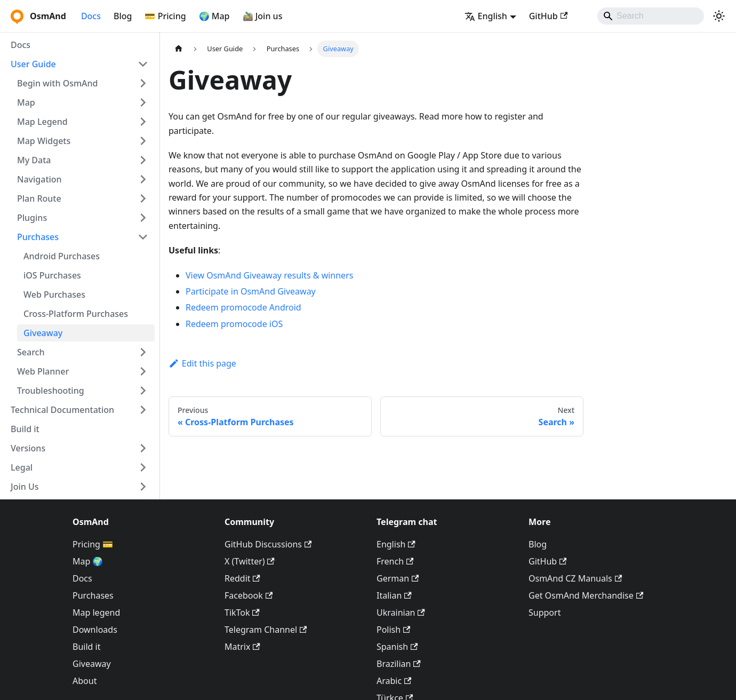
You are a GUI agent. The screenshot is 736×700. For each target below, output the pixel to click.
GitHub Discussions (268, 544)
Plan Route (39, 198)
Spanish (397, 647)
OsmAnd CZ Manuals (575, 578)
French (395, 561)
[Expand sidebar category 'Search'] (143, 352)
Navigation (39, 179)
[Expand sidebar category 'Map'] (143, 102)
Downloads (95, 630)
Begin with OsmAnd (58, 83)
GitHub (548, 16)
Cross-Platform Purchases (76, 314)
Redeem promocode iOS (234, 324)
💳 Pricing (165, 16)
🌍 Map (214, 16)
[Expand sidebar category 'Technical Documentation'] (143, 410)
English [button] (486, 16)
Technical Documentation (62, 410)
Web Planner (43, 371)
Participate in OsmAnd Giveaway (251, 291)
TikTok (242, 612)
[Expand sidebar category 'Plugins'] (143, 218)
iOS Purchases (52, 275)
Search (31, 352)
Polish (393, 630)
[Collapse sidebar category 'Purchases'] (143, 237)
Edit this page (202, 363)
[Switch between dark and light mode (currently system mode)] (719, 16)
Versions (28, 448)
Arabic (394, 681)
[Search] (651, 16)
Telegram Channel (266, 630)
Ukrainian (401, 612)
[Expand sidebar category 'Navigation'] (143, 179)
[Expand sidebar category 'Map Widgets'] (143, 141)
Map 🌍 (88, 561)
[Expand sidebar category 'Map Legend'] (143, 122)
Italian (394, 595)
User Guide (33, 64)
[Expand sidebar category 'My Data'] (143, 160)
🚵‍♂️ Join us (263, 16)
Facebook (249, 595)
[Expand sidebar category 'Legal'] (143, 467)
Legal (22, 467)
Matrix (242, 647)
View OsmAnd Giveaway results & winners (269, 275)
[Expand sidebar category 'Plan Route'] (143, 198)
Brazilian (399, 664)
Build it (25, 429)
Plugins (32, 218)
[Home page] (179, 49)
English (396, 544)
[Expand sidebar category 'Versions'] (143, 448)
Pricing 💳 (93, 544)
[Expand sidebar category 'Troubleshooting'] (143, 391)
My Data (34, 160)
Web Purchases (54, 295)
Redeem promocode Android (243, 307)
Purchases (38, 237)
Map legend (96, 612)
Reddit (242, 578)
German (398, 578)
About (85, 681)
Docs (91, 16)
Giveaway (43, 333)
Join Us (25, 487)
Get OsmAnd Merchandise (586, 595)
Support (545, 612)
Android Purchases (62, 256)
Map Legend (42, 122)
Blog (123, 16)
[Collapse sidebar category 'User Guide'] (143, 64)
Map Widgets (44, 141)
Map (26, 102)
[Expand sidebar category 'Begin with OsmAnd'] (143, 83)
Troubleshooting (51, 391)
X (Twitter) (250, 561)
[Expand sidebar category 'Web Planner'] (143, 371)
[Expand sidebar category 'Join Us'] (143, 487)
